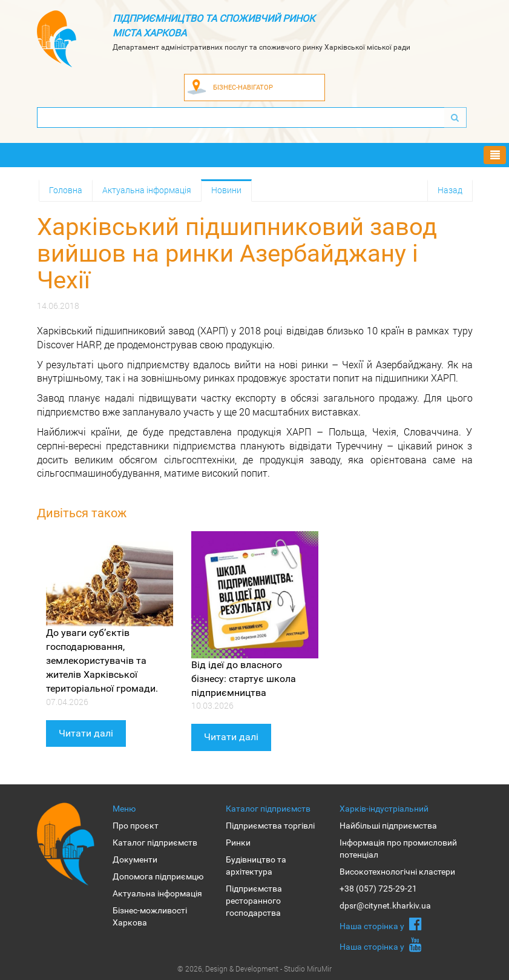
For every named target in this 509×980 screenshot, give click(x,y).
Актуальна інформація (147, 190)
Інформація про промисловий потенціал (398, 849)
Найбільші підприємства (388, 826)
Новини (226, 190)
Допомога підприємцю (158, 876)
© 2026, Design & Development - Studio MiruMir (255, 968)
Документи (135, 859)
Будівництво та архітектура (256, 866)
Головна (66, 190)
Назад (450, 190)
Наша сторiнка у (381, 924)
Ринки (238, 843)
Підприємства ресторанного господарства (254, 901)
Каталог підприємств (155, 843)
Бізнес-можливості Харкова (150, 916)
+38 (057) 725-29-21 (378, 889)
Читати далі (86, 733)
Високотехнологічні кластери (397, 872)
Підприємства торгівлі (270, 826)
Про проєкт (136, 826)
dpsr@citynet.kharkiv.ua (385, 906)
